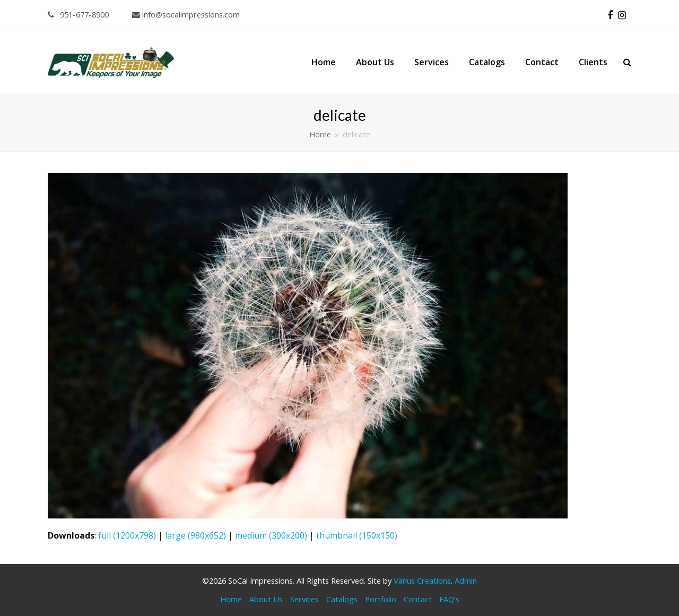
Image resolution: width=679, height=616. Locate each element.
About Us (266, 599)
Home (231, 599)
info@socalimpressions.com (186, 14)
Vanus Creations (422, 580)
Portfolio (381, 599)
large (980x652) (195, 535)
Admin (466, 580)
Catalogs (342, 599)
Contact (418, 599)
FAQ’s (449, 599)
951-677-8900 (78, 14)
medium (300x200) (271, 535)
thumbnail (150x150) (357, 535)
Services (304, 599)
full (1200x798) (127, 535)
